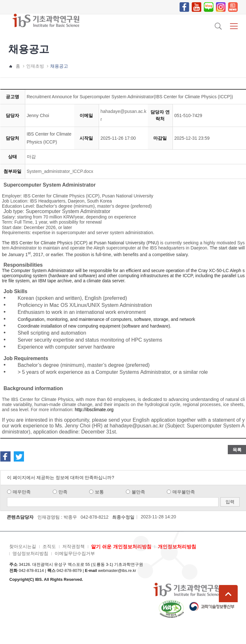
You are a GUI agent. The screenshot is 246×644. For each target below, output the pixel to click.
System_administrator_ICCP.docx (60, 171)
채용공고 (59, 66)
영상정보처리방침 (30, 553)
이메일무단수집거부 (75, 553)
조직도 (49, 546)
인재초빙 (35, 66)
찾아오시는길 (23, 546)
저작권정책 (73, 546)
